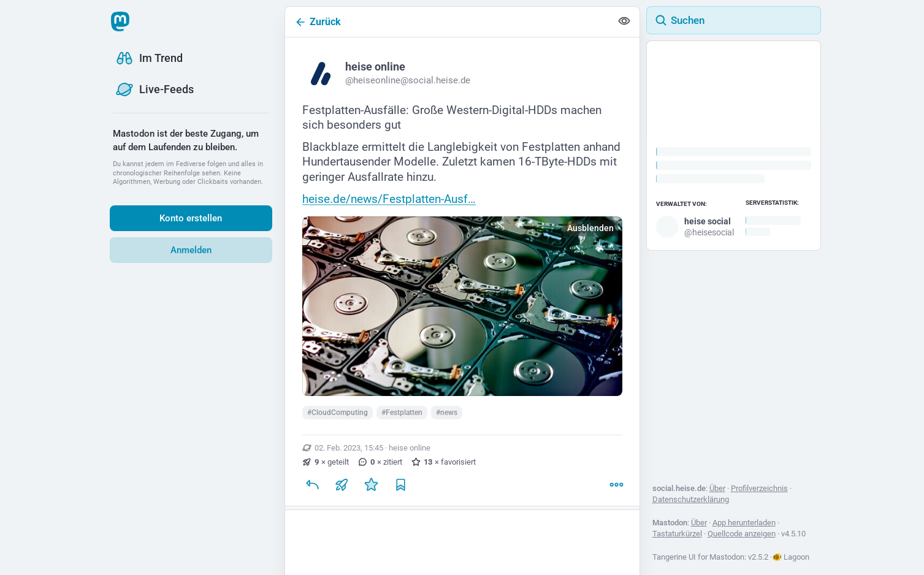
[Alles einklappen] (624, 22)
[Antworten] (312, 485)
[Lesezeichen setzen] (400, 485)
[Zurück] (448, 22)
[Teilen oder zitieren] (342, 485)
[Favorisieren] (371, 485)
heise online (410, 448)
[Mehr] (616, 485)
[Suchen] (734, 20)
